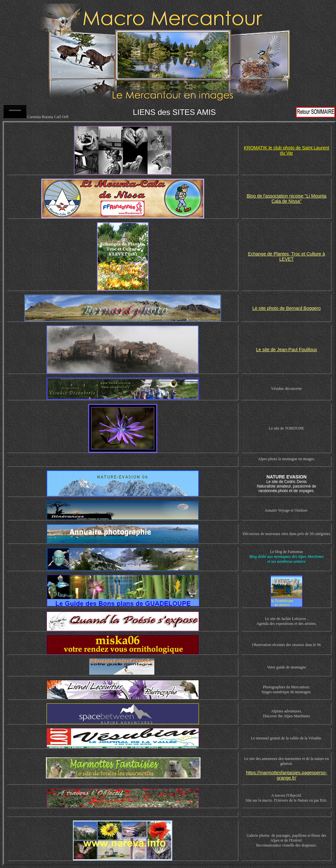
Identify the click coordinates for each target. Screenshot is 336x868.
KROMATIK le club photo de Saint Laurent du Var (287, 150)
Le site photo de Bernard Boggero (287, 308)
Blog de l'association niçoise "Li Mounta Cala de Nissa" (286, 199)
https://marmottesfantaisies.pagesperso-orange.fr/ (286, 775)
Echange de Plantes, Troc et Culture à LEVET (287, 256)
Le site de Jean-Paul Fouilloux (287, 350)
